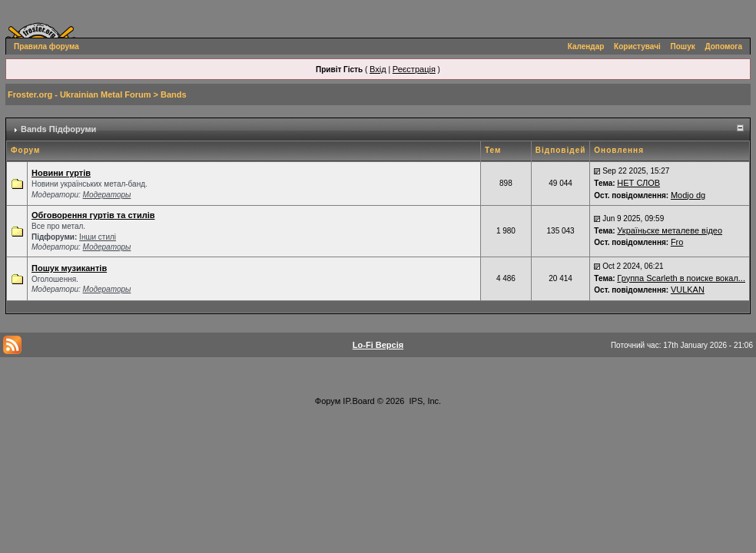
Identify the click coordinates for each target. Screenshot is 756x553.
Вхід (378, 69)
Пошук (683, 46)
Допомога (724, 46)
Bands (174, 94)
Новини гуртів (61, 173)
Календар (586, 46)
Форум (328, 401)
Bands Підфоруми (58, 129)
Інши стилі (98, 237)
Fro (677, 242)
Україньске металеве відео (670, 230)
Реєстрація (414, 69)
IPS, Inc (424, 401)
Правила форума (46, 46)
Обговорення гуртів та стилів (93, 215)
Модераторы (107, 195)
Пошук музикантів (69, 268)
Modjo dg (688, 195)
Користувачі (637, 46)
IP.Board (358, 401)
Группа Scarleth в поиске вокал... (681, 278)
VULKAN (688, 290)
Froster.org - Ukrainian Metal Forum (79, 94)
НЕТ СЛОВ (638, 183)
